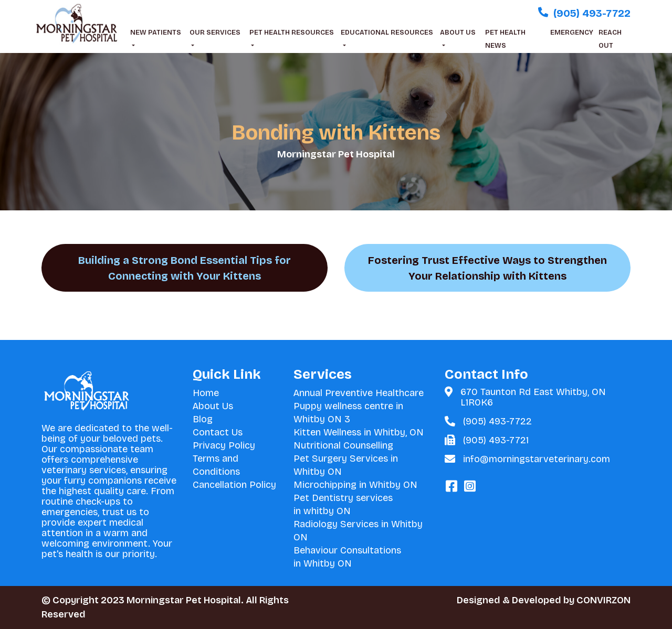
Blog (203, 419)
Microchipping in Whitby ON (355, 485)
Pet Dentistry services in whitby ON (343, 504)
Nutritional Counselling (343, 445)
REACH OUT (610, 39)
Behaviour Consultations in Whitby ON (347, 557)
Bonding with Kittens (336, 133)
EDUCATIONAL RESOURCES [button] (387, 33)
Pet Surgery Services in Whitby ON (346, 465)
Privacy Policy (224, 445)
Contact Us (218, 432)
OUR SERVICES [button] (215, 33)
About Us (213, 406)
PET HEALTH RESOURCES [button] (292, 33)
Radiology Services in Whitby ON (358, 531)
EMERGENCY (572, 33)
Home (206, 393)
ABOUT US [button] (458, 33)
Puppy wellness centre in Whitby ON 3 (348, 413)
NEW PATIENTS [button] (156, 33)
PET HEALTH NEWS (505, 39)
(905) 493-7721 (496, 440)
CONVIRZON (603, 600)
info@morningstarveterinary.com (537, 459)
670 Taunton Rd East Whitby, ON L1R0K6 (533, 397)
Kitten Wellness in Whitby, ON (359, 432)
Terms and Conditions (216, 465)
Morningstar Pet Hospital (336, 154)
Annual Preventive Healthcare (359, 393)
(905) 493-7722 (497, 421)
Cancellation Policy (234, 485)
